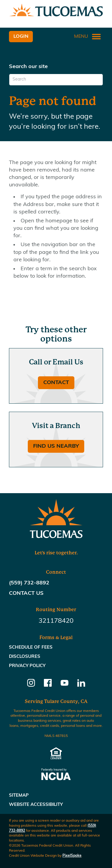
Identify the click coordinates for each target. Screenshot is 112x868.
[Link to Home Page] (56, 11)
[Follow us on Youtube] (65, 685)
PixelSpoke (72, 856)
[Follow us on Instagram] (31, 685)
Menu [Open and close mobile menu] (88, 37)
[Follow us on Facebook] (48, 685)
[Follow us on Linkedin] (81, 685)
